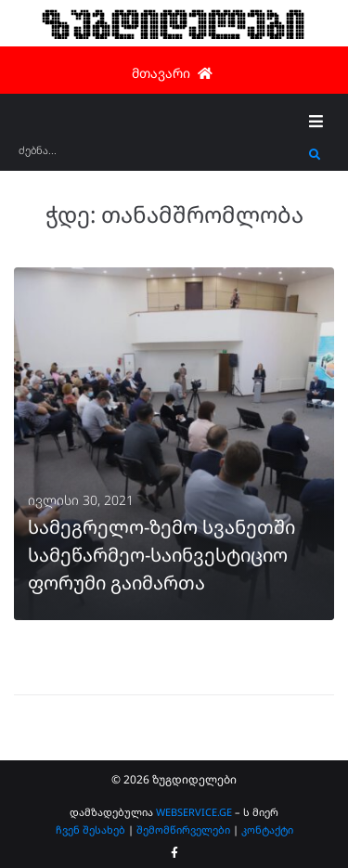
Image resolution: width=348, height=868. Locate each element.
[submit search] (315, 155)
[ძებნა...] (159, 156)
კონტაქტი (267, 829)
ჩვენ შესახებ (90, 829)
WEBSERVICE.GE (194, 812)
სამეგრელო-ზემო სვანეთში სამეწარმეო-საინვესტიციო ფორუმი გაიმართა (161, 555)
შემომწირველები (183, 829)
